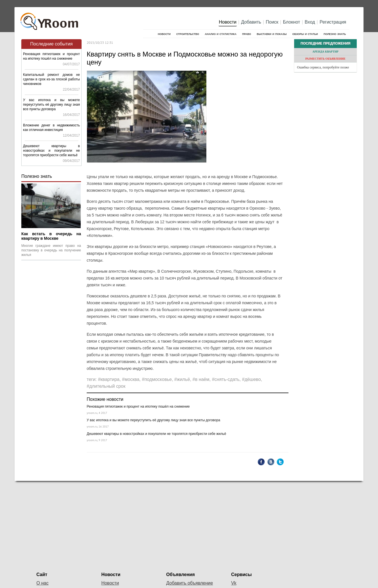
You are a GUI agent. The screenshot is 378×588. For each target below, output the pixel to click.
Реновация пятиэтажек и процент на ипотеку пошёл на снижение (138, 406)
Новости (228, 22)
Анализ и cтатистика (220, 34)
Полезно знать (335, 34)
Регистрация (333, 22)
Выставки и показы (272, 34)
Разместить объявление (325, 59)
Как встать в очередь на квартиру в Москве (51, 236)
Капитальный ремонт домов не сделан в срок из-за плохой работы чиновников (51, 79)
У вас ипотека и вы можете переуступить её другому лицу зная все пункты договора (51, 105)
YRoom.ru (50, 18)
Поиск (272, 22)
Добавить (251, 22)
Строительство (188, 34)
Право (247, 34)
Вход (310, 22)
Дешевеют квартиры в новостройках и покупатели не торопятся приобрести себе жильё (51, 151)
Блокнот (292, 22)
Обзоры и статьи (305, 34)
